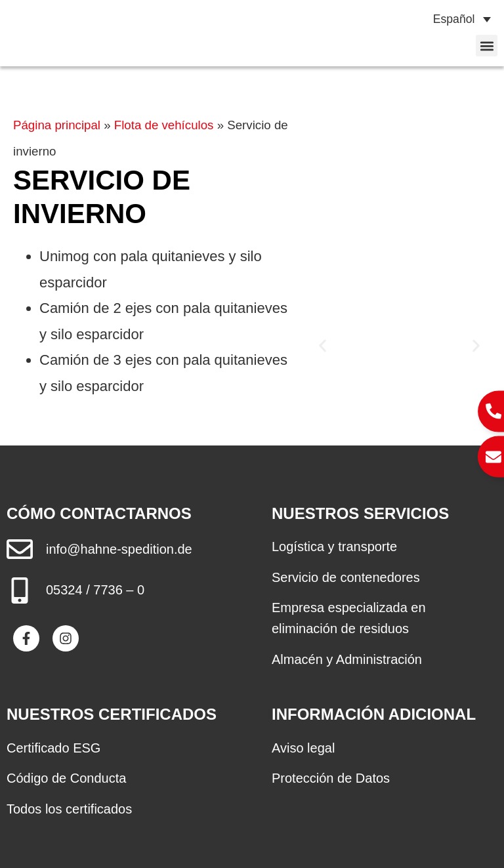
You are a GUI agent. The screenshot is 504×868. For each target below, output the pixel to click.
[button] (487, 46)
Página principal (57, 125)
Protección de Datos (331, 778)
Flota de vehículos (164, 125)
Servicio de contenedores (346, 577)
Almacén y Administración (347, 659)
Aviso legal (303, 748)
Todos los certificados (69, 809)
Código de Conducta (66, 778)
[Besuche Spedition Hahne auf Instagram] (66, 638)
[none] (456, 19)
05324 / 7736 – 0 (95, 590)
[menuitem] (456, 19)
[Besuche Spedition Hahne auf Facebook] (26, 638)
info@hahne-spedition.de (119, 549)
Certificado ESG (53, 748)
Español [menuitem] (454, 19)
